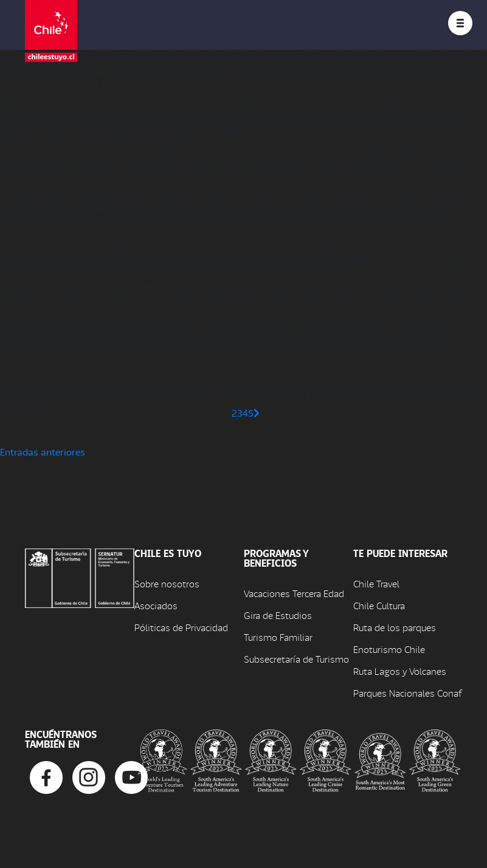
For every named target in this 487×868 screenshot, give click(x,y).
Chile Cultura (379, 605)
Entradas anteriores (43, 452)
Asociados (156, 605)
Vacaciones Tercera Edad (294, 593)
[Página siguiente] (257, 413)
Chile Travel (376, 583)
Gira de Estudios (278, 615)
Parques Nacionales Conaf (407, 693)
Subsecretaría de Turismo (296, 659)
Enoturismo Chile (389, 649)
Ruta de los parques (395, 627)
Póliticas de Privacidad (181, 627)
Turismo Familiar (278, 637)
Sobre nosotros (167, 583)
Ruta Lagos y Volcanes (400, 671)
